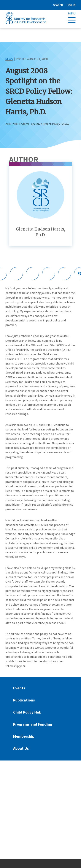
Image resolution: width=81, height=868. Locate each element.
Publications (24, 700)
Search (58, 5)
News (9, 59)
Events (19, 688)
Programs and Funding (33, 724)
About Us (21, 748)
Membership (24, 736)
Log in (71, 5)
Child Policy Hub (27, 712)
